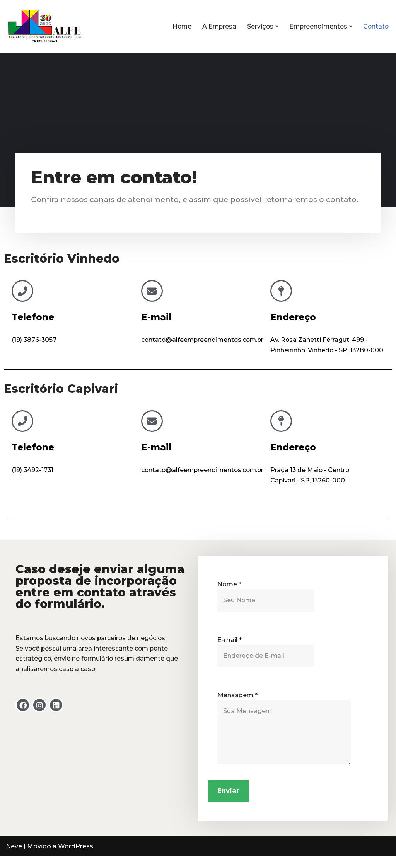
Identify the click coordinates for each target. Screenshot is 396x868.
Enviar (228, 802)
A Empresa (216, 26)
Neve (14, 858)
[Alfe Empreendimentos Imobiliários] (44, 26)
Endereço (293, 317)
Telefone (33, 317)
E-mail (156, 317)
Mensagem (237, 706)
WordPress (76, 858)
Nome (229, 595)
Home (178, 26)
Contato (376, 26)
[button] (275, 26)
